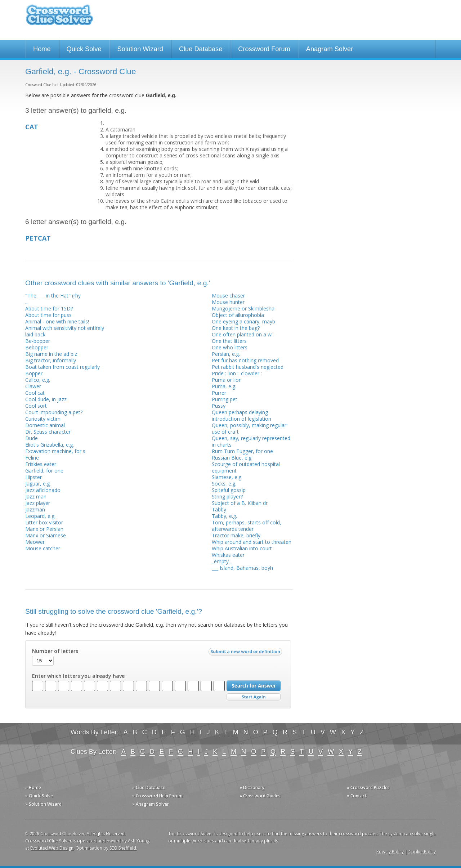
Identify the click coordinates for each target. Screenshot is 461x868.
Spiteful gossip (229, 490)
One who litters (230, 347)
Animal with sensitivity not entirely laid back (65, 331)
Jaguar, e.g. (38, 484)
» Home (33, 788)
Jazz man (36, 496)
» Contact (357, 796)
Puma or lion (227, 380)
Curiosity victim (43, 419)
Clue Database (201, 49)
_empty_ (221, 561)
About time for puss (48, 315)
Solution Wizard (140, 49)
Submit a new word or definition (246, 653)
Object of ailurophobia (238, 315)
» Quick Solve (39, 796)
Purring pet (225, 399)
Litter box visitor (44, 522)
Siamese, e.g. (227, 477)
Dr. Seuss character (48, 432)
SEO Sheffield (123, 848)
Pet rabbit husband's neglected (248, 367)
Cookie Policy (422, 852)
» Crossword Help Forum (157, 796)
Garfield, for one (44, 471)
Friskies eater (41, 464)
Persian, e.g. (226, 354)
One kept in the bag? (236, 328)
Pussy (219, 406)
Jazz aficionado (43, 490)
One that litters (229, 341)
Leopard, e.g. (40, 516)
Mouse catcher (43, 548)
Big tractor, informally (51, 360)
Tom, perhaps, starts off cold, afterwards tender (247, 526)
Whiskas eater (228, 555)
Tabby (219, 509)
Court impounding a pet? (54, 412)
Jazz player (38, 503)
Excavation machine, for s (55, 451)
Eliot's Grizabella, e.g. (50, 445)
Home (42, 49)
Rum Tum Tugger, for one (242, 451)
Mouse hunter (228, 302)
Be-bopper (38, 341)
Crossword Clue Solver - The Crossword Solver (59, 18)
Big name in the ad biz (51, 354)
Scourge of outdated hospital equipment (246, 467)
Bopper (34, 373)
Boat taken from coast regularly (62, 367)
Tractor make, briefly (236, 535)
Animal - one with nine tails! (57, 321)
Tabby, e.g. (224, 516)
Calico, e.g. (38, 380)
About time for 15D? (49, 308)
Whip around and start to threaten (252, 542)
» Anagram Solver (151, 804)
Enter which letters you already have (78, 676)
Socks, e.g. (224, 484)
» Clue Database (149, 788)
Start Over (254, 697)
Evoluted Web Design (52, 848)
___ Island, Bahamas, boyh (242, 568)
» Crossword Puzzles (368, 788)
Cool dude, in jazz (46, 399)
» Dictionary (252, 788)
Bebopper (37, 347)
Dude (32, 438)
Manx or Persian (44, 529)
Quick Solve (84, 49)
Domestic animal (45, 425)
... (27, 302)
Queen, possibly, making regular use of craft (249, 428)
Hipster (33, 477)
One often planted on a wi (242, 334)
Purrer (219, 393)
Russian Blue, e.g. (232, 458)
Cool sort (36, 406)
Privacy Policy (390, 852)
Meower (35, 542)
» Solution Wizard (43, 804)
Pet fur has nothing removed (245, 360)
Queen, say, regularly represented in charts (251, 441)
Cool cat (35, 393)
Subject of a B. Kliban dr (240, 503)
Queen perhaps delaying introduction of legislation (241, 415)
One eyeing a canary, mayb (243, 321)
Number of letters (55, 651)
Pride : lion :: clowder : (237, 373)
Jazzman (35, 509)
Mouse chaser (228, 296)
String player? (227, 496)
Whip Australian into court (242, 548)
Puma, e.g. (224, 386)
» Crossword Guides (260, 796)
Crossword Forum (264, 49)
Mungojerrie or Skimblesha (243, 308)
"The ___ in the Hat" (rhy (53, 296)
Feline (32, 458)
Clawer (33, 386)
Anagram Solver (330, 49)
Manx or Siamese (46, 535)
